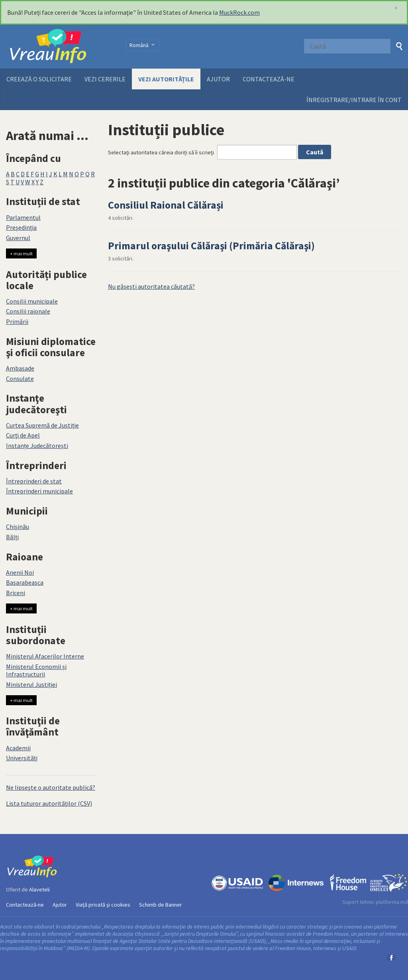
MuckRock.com (239, 12)
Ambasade (20, 368)
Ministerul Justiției (31, 684)
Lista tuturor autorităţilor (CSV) (49, 803)
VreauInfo (61, 47)
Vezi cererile (105, 79)
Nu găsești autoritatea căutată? (151, 286)
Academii (18, 748)
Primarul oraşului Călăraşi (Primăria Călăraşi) (211, 246)
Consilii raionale (28, 311)
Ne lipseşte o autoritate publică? (51, 787)
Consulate (20, 379)
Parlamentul (23, 217)
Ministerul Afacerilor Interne (45, 656)
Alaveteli (39, 889)
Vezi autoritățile (166, 79)
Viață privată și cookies (103, 905)
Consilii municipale (32, 301)
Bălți (12, 537)
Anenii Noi (20, 572)
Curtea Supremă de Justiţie (42, 425)
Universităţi (22, 758)
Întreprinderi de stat (34, 481)
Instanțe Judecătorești (37, 446)
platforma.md (392, 902)
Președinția (21, 227)
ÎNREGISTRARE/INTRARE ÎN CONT (354, 100)
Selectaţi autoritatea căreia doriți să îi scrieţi (161, 152)
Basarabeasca (25, 582)
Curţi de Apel (23, 435)
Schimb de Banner (161, 905)
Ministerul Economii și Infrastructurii (36, 670)
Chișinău (18, 526)
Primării (17, 321)
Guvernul (18, 238)
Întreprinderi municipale (39, 491)
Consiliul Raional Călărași (166, 205)
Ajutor (218, 79)
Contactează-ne (269, 79)
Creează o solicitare (39, 79)
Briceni (16, 593)
